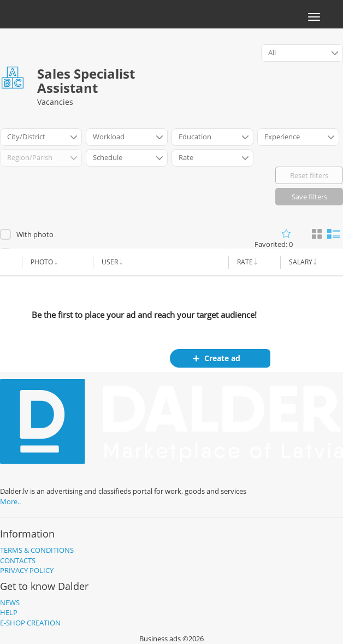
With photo (35, 234)
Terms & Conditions (37, 550)
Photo (42, 262)
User (110, 262)
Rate (245, 262)
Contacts (18, 560)
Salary (301, 262)
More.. (10, 501)
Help (9, 612)
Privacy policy (27, 570)
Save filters (309, 197)
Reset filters (309, 175)
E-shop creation (30, 623)
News (10, 602)
